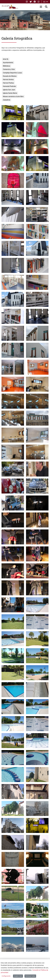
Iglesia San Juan (9, 90)
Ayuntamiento (8, 63)
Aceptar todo (18, 976)
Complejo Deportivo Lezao (12, 73)
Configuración (6, 976)
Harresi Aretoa (8, 80)
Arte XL (6, 59)
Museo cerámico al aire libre (13, 96)
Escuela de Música (10, 76)
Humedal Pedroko (9, 86)
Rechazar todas (30, 976)
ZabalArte (7, 100)
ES (46, 2)
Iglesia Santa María (10, 93)
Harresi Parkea (8, 83)
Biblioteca (7, 66)
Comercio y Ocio (9, 69)
